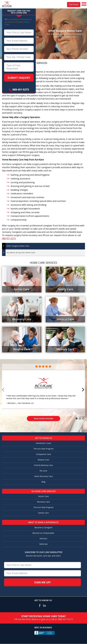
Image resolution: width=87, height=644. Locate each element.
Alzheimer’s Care (44, 443)
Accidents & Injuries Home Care (21, 253)
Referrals (44, 544)
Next (83, 390)
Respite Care (44, 460)
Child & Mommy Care (43, 465)
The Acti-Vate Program (44, 449)
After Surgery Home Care (18, 246)
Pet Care (43, 471)
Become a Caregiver (44, 528)
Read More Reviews (44, 419)
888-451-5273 (19, 89)
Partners (44, 539)
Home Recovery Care (43, 476)
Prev (4, 390)
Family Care (43, 513)
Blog (44, 482)
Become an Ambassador (43, 533)
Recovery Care (44, 502)
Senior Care (43, 496)
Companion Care (43, 454)
